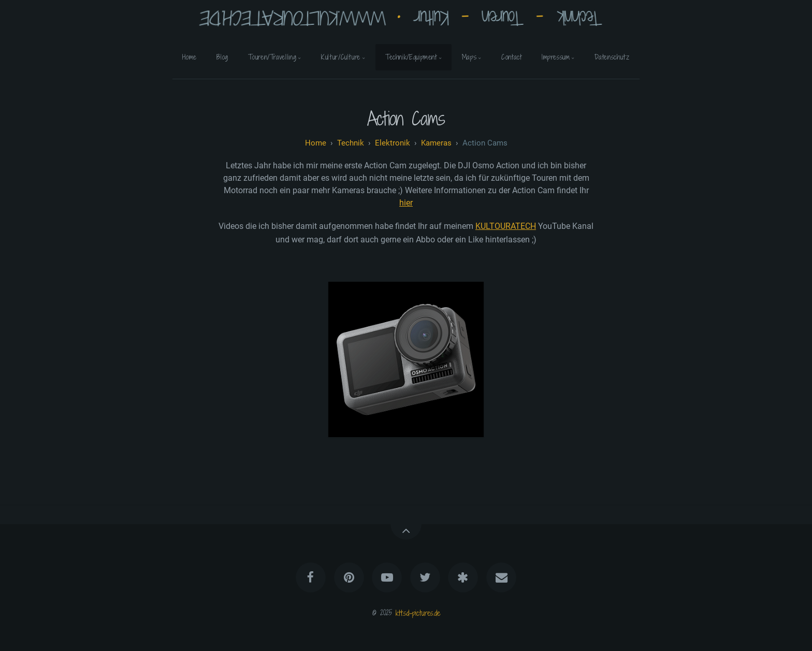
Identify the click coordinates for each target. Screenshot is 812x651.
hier (406, 203)
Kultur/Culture (341, 57)
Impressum (556, 57)
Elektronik (393, 143)
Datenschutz (612, 57)
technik (351, 143)
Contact (511, 57)
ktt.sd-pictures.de (418, 612)
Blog (222, 57)
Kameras (436, 143)
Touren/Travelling (272, 57)
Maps (469, 57)
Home (190, 57)
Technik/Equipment (411, 57)
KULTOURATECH (506, 226)
